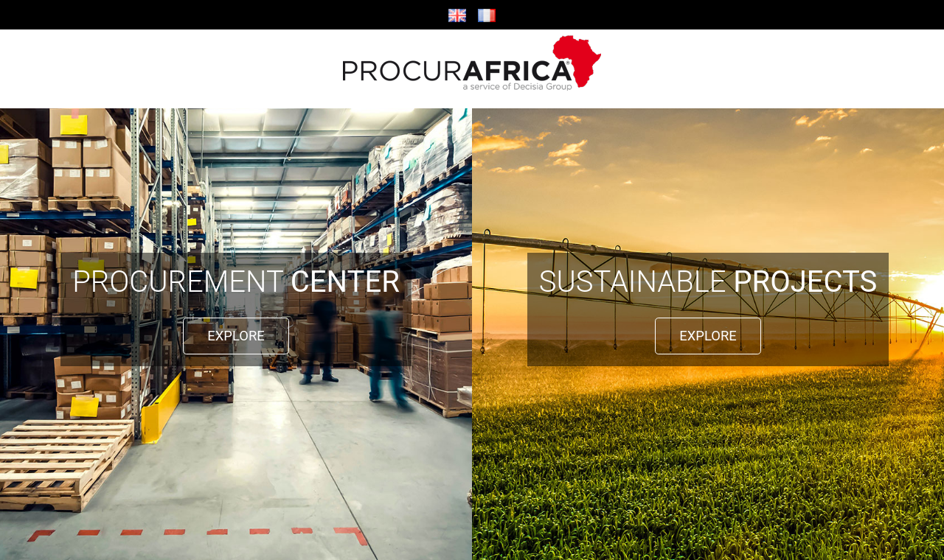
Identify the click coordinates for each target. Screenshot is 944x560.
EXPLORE (236, 336)
